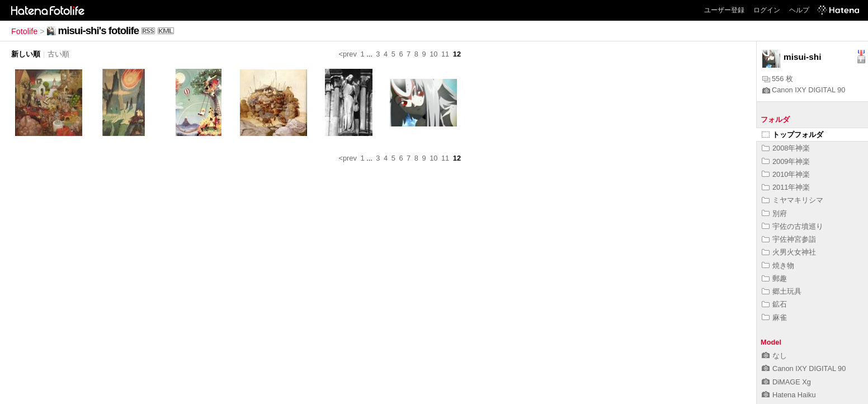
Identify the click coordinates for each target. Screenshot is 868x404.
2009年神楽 (786, 161)
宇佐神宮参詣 (789, 239)
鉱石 (774, 304)
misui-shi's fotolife (98, 30)
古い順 (58, 54)
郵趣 (774, 278)
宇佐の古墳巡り (792, 226)
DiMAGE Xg (786, 382)
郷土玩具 (782, 291)
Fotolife (24, 31)
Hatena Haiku (789, 395)
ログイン (767, 10)
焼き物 (778, 266)
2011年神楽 (786, 187)
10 (433, 54)
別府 (774, 213)
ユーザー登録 (724, 10)
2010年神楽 (786, 174)
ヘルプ (799, 10)
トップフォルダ (792, 135)
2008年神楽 (786, 148)
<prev (348, 54)
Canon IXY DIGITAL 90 (804, 90)
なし (774, 356)
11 (445, 54)
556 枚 (778, 79)
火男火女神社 (789, 252)
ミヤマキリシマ (792, 200)
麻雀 (774, 318)
